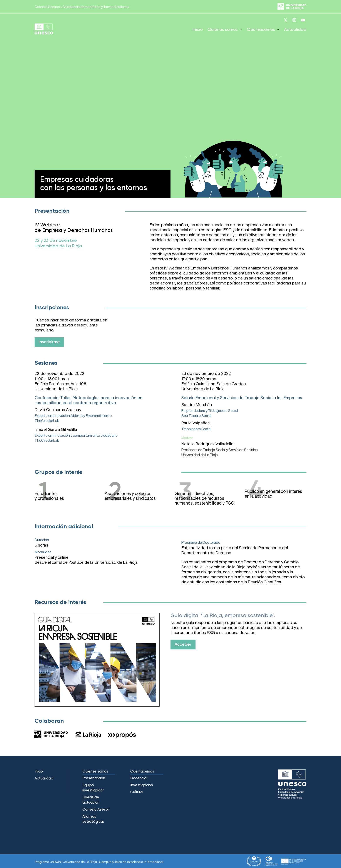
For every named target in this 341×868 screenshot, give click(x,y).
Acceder (183, 645)
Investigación (142, 785)
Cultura (136, 792)
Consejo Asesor (96, 810)
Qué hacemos (261, 30)
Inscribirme (49, 342)
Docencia (138, 778)
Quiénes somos (223, 30)
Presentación (94, 778)
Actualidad (295, 30)
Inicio (198, 30)
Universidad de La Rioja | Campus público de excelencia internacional (113, 862)
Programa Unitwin (48, 862)
